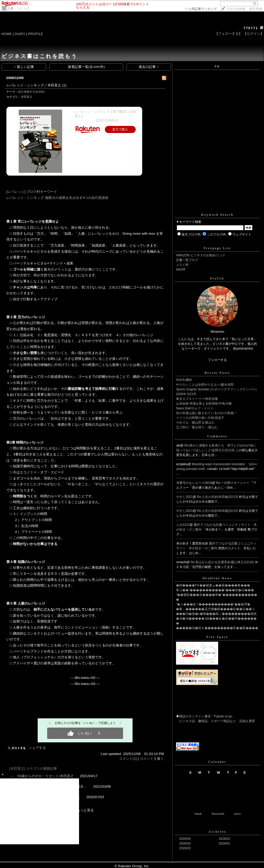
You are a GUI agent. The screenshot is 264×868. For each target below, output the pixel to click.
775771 (251, 28)
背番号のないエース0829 (194, 483)
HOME (7, 34)
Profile (217, 278)
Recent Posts (217, 373)
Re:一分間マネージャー (233, 483)
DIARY (20, 34)
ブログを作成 (236, 9)
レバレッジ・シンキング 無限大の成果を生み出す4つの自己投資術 (57, 198)
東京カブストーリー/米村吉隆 (197, 399)
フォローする (217, 360)
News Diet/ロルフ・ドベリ (195, 408)
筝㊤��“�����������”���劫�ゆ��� (215, 590)
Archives (217, 832)
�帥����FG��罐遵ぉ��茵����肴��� (213, 585)
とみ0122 (183, 525)
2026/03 (185, 848)
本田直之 (27, 97)
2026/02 (224, 839)
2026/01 (224, 844)
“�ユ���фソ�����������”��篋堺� (213, 604)
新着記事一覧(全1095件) (86, 67)
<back (198, 814)
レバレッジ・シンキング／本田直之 (34, 85)
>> (201, 9)
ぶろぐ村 (182, 265)
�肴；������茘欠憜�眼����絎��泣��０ (216, 609)
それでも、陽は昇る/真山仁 (195, 423)
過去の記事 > (149, 67)
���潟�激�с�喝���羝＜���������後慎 (216, 614)
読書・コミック (18, 8)
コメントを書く (152, 759)
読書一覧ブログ (187, 260)
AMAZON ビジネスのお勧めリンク (201, 255)
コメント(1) (128, 759)
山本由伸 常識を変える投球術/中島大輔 (204, 404)
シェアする (37, 748)
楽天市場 (256, 9)
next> (238, 814)
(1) (64, 85)
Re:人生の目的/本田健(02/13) (218, 497)
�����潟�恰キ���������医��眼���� (217, 628)
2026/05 (185, 839)
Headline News (217, 578)
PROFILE (36, 34)
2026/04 (185, 844)
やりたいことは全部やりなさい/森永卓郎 (205, 385)
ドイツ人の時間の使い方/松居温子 (200, 418)
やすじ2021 (185, 497)
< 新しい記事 (24, 67)
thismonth (218, 814)
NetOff (180, 269)
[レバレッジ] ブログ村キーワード (32, 192)
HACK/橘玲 (184, 380)
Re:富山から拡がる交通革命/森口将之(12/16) (223, 562)
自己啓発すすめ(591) (31, 92)
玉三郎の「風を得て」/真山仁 (197, 427)
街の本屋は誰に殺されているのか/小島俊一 (206, 413)
